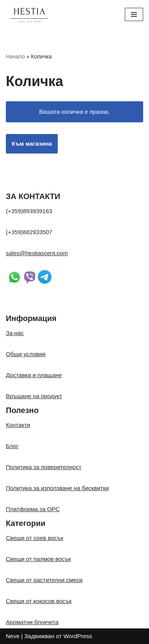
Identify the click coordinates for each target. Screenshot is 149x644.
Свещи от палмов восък (38, 559)
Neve (13, 636)
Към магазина (32, 144)
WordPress (78, 636)
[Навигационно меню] (134, 14)
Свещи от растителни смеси (44, 580)
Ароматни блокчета (32, 622)
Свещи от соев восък (35, 538)
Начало (15, 56)
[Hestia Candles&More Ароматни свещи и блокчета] (29, 14)
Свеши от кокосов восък (39, 601)
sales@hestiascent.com (37, 253)
